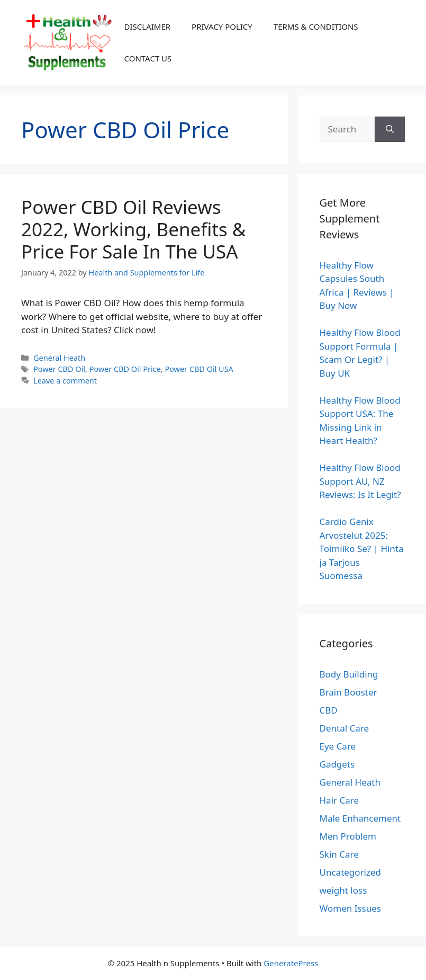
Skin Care (339, 854)
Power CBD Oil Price (125, 369)
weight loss (343, 890)
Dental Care (345, 728)
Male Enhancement (360, 818)
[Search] (390, 129)
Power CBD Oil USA (199, 369)
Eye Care (338, 746)
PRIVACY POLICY (222, 26)
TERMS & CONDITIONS (316, 26)
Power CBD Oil (59, 369)
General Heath (59, 358)
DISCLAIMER (148, 26)
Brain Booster (348, 692)
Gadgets (337, 764)
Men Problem (348, 836)
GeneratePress (291, 963)
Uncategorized (351, 872)
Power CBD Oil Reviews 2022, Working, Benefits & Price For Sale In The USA (133, 229)
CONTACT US (148, 58)
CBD (329, 710)
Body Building (349, 674)
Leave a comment (65, 381)
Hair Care (339, 800)
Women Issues (350, 908)
